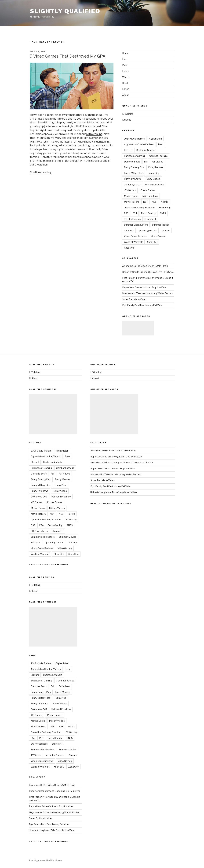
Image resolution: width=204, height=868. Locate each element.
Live (125, 59)
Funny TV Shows (133, 179)
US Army (165, 230)
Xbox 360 (152, 242)
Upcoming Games (147, 230)
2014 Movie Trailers (134, 139)
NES (154, 202)
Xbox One (129, 248)
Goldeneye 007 (132, 185)
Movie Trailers (131, 202)
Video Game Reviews (135, 236)
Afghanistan (155, 139)
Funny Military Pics (134, 173)
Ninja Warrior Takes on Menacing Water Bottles (148, 293)
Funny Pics (153, 173)
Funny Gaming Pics (134, 167)
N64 (145, 202)
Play (124, 65)
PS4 (135, 213)
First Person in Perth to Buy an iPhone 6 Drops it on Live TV (122, 462)
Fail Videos (157, 162)
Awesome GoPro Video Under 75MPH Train (145, 266)
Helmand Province (154, 185)
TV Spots (129, 230)
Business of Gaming (135, 156)
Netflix (164, 202)
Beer (161, 144)
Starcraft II (151, 219)
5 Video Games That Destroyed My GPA (68, 56)
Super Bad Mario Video (134, 299)
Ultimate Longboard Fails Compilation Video (52, 830)
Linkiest (127, 120)
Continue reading (41, 172)
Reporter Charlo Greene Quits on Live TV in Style (148, 272)
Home (126, 53)
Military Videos (150, 196)
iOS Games (130, 190)
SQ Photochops (132, 219)
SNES (163, 213)
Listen (126, 89)
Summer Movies (161, 225)
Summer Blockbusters (136, 225)
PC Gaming (165, 208)
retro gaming (94, 134)
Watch (126, 77)
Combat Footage (158, 156)
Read (125, 83)
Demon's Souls (132, 162)
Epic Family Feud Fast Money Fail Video (143, 305)
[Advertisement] (138, 328)
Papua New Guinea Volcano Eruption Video (145, 287)
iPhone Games (148, 190)
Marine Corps (38, 142)
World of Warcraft (133, 242)
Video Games (158, 236)
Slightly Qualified (65, 11)
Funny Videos (153, 179)
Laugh (126, 71)
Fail (146, 162)
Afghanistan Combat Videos (139, 144)
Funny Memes (156, 167)
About (126, 95)
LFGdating (128, 114)
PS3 (126, 213)
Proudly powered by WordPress (46, 860)
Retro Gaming (148, 213)
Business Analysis (146, 150)
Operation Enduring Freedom (139, 208)
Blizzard (128, 150)
